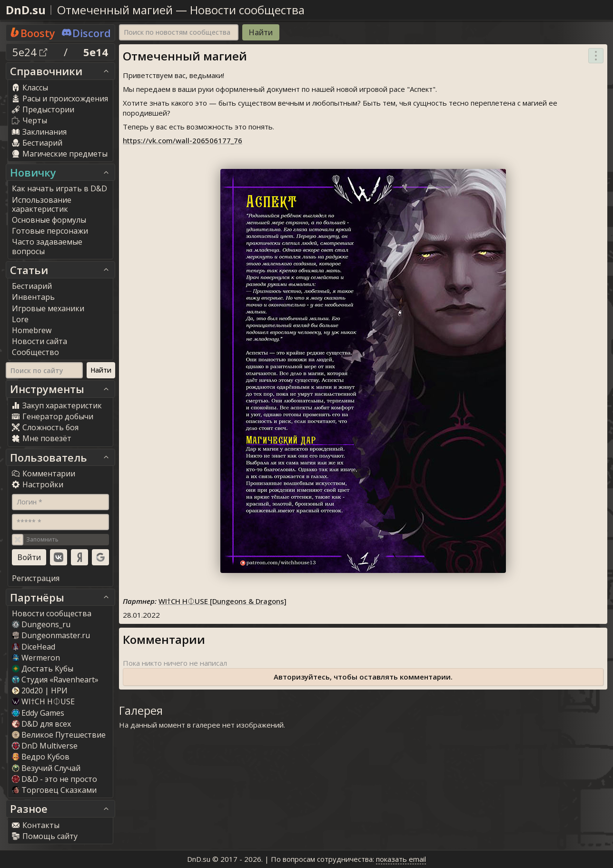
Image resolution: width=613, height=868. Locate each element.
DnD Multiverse (45, 746)
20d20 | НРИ (40, 690)
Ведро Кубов (41, 757)
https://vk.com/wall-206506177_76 (183, 140)
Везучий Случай (46, 768)
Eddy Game (38, 713)
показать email (401, 859)
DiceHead (34, 647)
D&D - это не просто (54, 779)
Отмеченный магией (115, 10)
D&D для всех (41, 724)
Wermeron (36, 658)
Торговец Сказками (54, 790)
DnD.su (26, 10)
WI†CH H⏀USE (43, 701)
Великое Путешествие (59, 735)
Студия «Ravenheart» (55, 680)
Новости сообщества (247, 10)
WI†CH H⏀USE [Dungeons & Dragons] (222, 601)
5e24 (30, 52)
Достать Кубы (43, 669)
